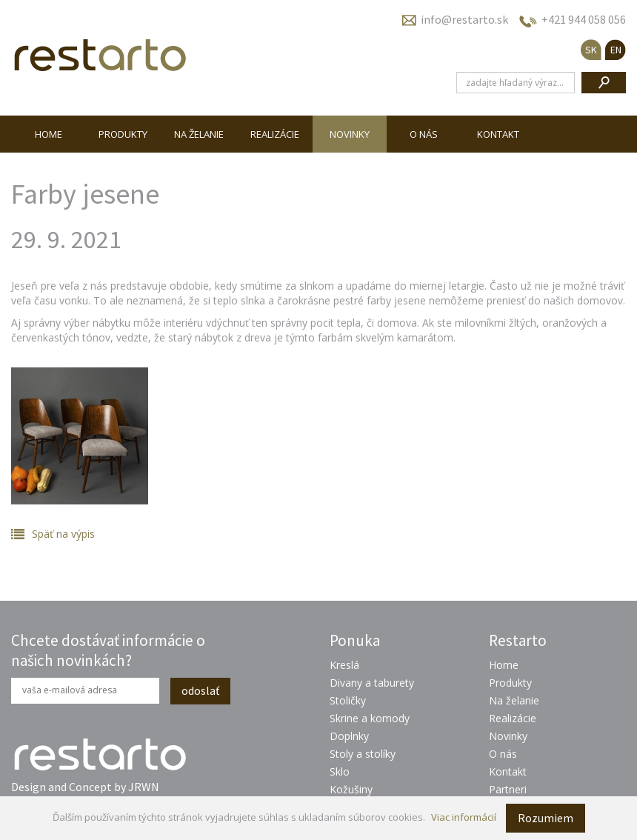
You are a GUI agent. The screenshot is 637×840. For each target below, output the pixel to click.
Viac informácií (464, 817)
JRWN (144, 787)
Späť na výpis (63, 534)
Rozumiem (546, 818)
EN (616, 50)
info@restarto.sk (464, 19)
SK (591, 50)
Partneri (508, 789)
